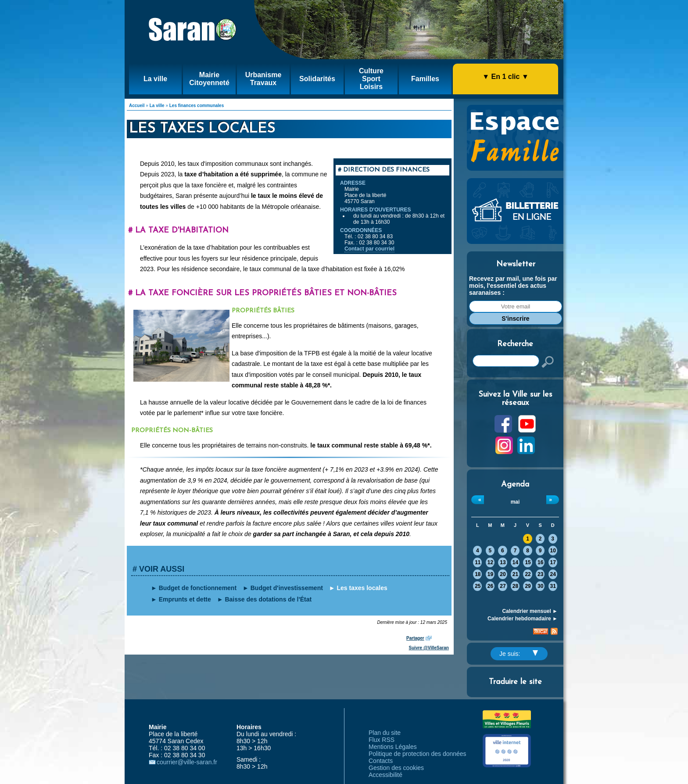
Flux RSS (382, 740)
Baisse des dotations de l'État (268, 599)
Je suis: (519, 654)
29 (528, 586)
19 (490, 574)
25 (478, 586)
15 (528, 562)
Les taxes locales (362, 588)
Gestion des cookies (396, 768)
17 (553, 562)
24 (553, 574)
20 (503, 574)
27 (503, 586)
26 (490, 586)
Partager (415, 638)
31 (553, 586)
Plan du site (385, 733)
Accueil (137, 106)
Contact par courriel (369, 249)
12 (490, 562)
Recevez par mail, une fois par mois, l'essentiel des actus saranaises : (513, 286)
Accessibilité (385, 775)
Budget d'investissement (287, 588)
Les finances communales (197, 106)
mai (515, 502)
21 (515, 574)
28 (515, 586)
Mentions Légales (393, 747)
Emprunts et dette (185, 599)
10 (553, 551)
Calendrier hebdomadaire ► (523, 619)
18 (478, 574)
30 (540, 586)
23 (540, 574)
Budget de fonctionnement (198, 588)
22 (528, 574)
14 (515, 562)
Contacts (381, 761)
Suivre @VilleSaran (429, 648)
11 (478, 562)
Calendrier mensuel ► (530, 611)
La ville (157, 106)
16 (540, 562)
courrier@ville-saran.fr (187, 762)
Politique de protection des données (417, 754)
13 (503, 562)
